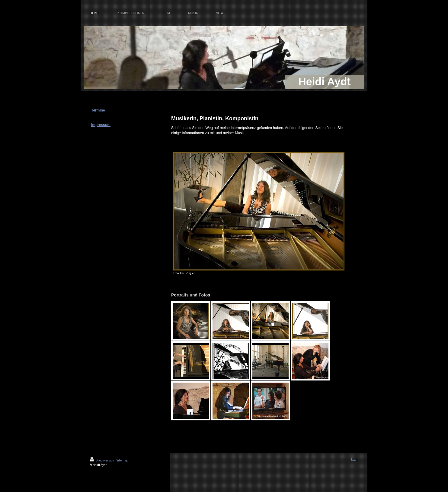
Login (355, 459)
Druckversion (102, 460)
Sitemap (122, 460)
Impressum (101, 125)
